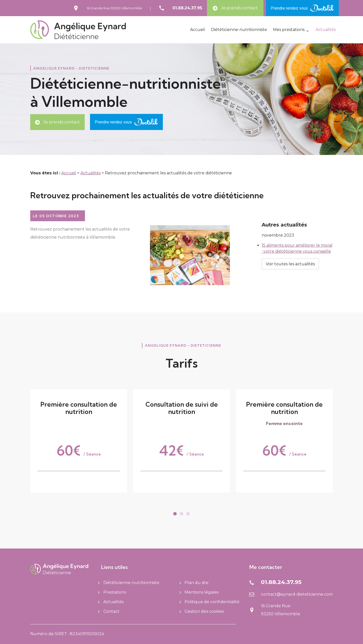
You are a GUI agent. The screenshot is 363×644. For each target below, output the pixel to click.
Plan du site (194, 583)
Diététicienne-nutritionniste (239, 30)
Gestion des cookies (202, 611)
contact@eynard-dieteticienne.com (297, 594)
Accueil (198, 30)
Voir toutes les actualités (290, 253)
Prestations (112, 592)
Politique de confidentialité (210, 602)
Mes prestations (289, 30)
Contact (109, 611)
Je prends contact (235, 8)
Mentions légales (199, 592)
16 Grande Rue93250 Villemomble (114, 8)
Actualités (326, 30)
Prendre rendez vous (302, 8)
